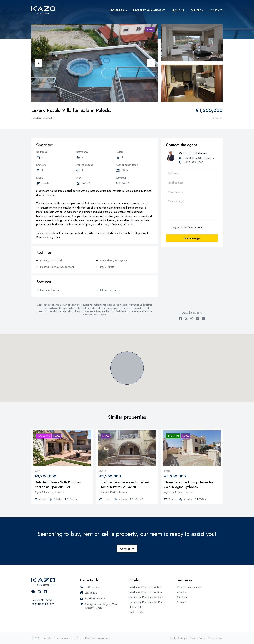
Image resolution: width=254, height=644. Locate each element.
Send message (192, 238)
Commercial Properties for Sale (146, 597)
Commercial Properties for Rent (146, 602)
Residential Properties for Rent (145, 592)
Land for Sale (136, 612)
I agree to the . (188, 227)
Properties (118, 10)
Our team (197, 10)
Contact (216, 10)
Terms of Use (215, 638)
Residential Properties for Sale (145, 587)
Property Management (149, 10)
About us (178, 10)
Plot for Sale (135, 607)
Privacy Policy (196, 227)
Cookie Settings (178, 638)
